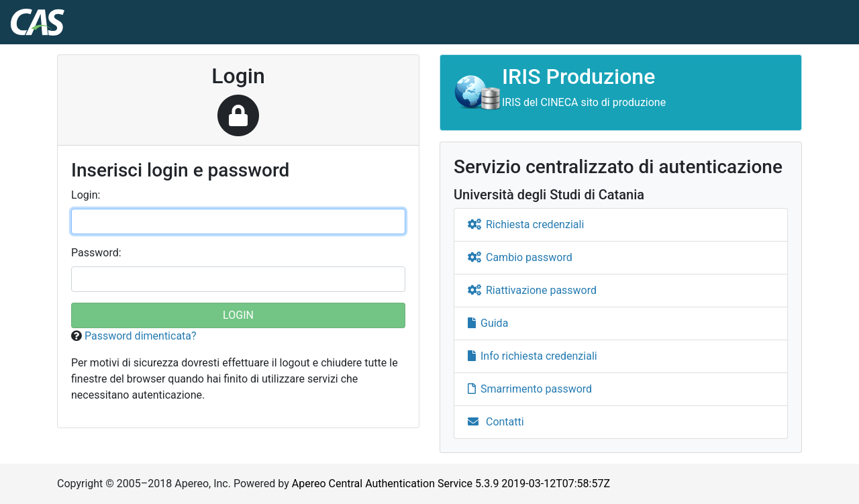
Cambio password (520, 257)
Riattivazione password (532, 290)
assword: (96, 253)
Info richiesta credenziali (533, 356)
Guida (488, 323)
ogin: (86, 195)
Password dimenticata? (141, 336)
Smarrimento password (530, 389)
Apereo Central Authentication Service (451, 484)
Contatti (496, 422)
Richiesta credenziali (526, 224)
